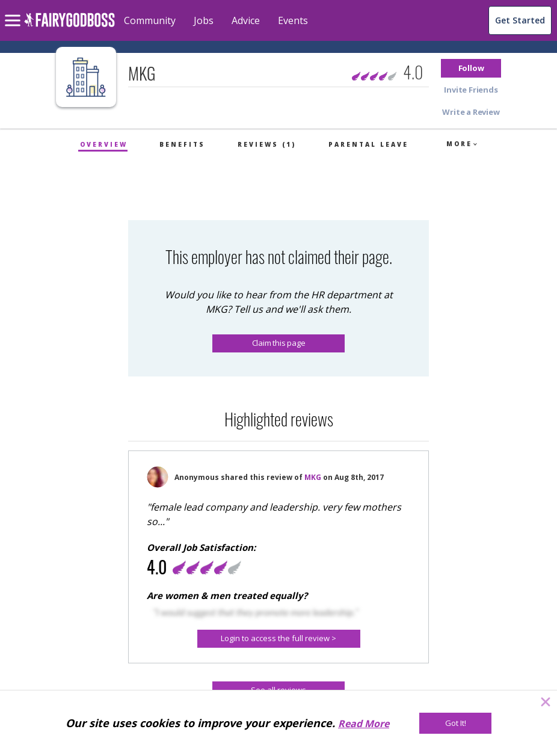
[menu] (14, 11)
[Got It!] (455, 723)
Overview (104, 144)
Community (150, 20)
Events (293, 20)
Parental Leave (368, 144)
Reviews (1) (267, 144)
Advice (246, 20)
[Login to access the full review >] (279, 639)
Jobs (204, 20)
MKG (313, 477)
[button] (471, 68)
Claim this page (279, 343)
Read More (364, 724)
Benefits (182, 144)
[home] (69, 27)
